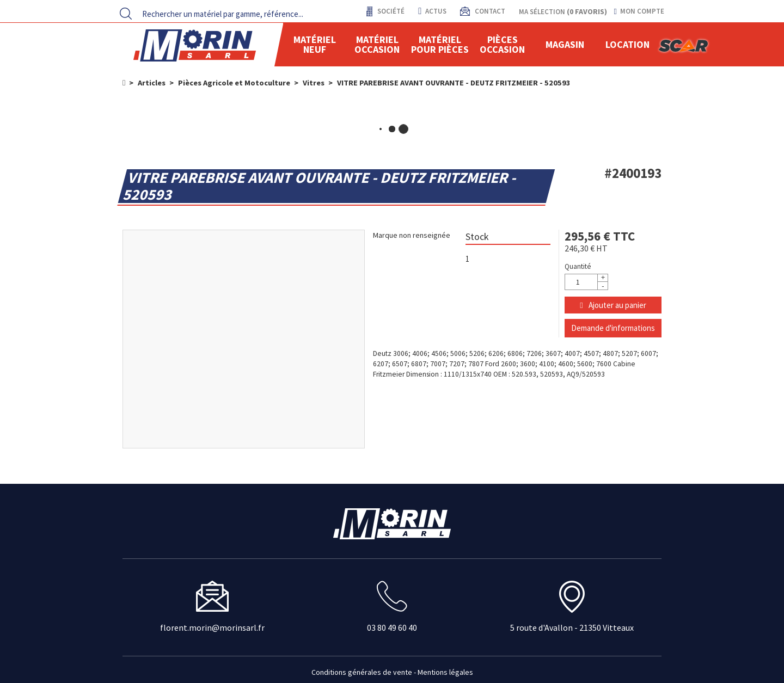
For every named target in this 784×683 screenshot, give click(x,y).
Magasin (565, 44)
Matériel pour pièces (440, 44)
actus (432, 11)
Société (390, 11)
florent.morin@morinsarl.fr (212, 627)
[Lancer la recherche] (126, 14)
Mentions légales (445, 672)
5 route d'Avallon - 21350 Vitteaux (572, 627)
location (627, 44)
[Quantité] (586, 282)
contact (489, 11)
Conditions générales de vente (362, 672)
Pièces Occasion (502, 44)
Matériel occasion (377, 44)
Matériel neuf (315, 44)
